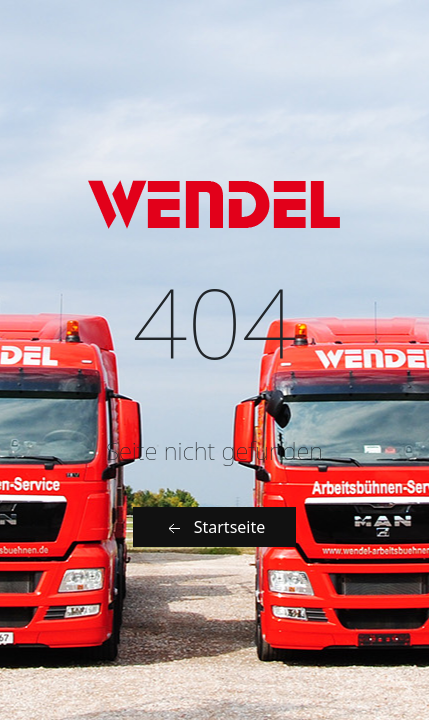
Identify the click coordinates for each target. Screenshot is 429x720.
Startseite (215, 527)
